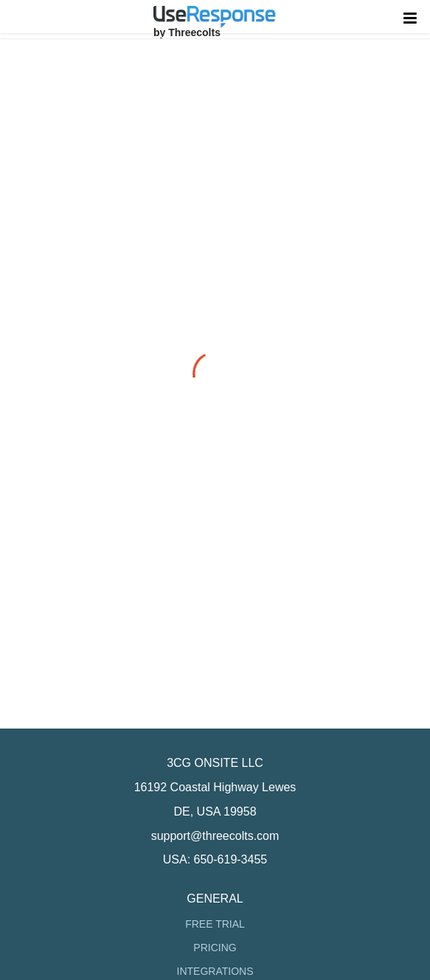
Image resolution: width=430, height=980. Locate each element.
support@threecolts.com (215, 836)
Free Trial (215, 924)
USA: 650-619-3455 (215, 859)
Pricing (215, 948)
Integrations (215, 971)
